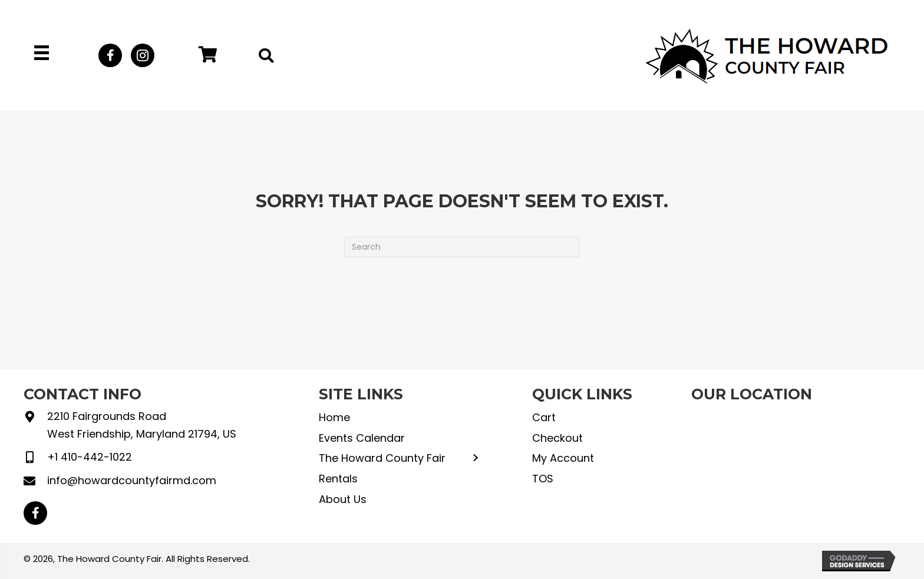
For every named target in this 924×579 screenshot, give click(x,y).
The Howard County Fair (382, 458)
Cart (544, 417)
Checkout (557, 438)
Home (334, 417)
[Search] (462, 247)
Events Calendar (362, 438)
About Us (343, 499)
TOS (543, 479)
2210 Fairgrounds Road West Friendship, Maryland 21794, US (142, 425)
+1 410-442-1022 (90, 457)
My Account (563, 458)
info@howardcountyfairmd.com (132, 480)
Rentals (338, 479)
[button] (110, 55)
